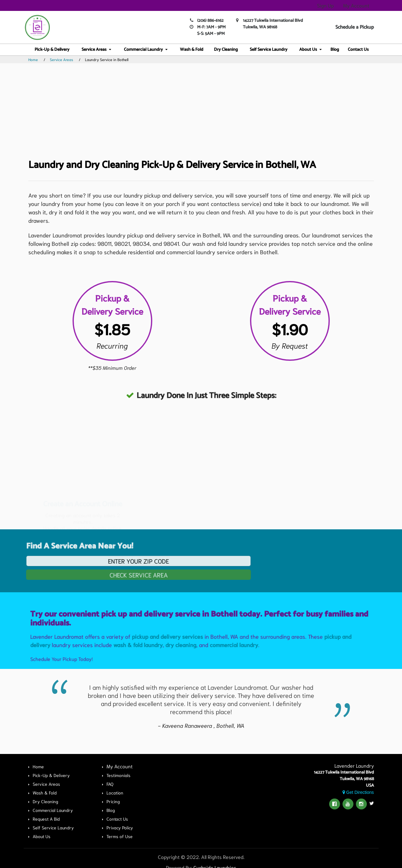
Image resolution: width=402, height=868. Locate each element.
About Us (308, 50)
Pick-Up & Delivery (52, 50)
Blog (335, 50)
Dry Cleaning (226, 50)
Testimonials (118, 775)
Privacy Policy (120, 827)
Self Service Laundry (269, 50)
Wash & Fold (192, 50)
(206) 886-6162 (210, 21)
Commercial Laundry (143, 50)
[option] (201, 706)
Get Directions (358, 792)
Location (115, 793)
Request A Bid (46, 819)
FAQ (110, 784)
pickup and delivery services (170, 658)
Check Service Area (116, 574)
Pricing (113, 801)
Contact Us (358, 50)
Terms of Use (120, 836)
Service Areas (94, 50)
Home (33, 59)
